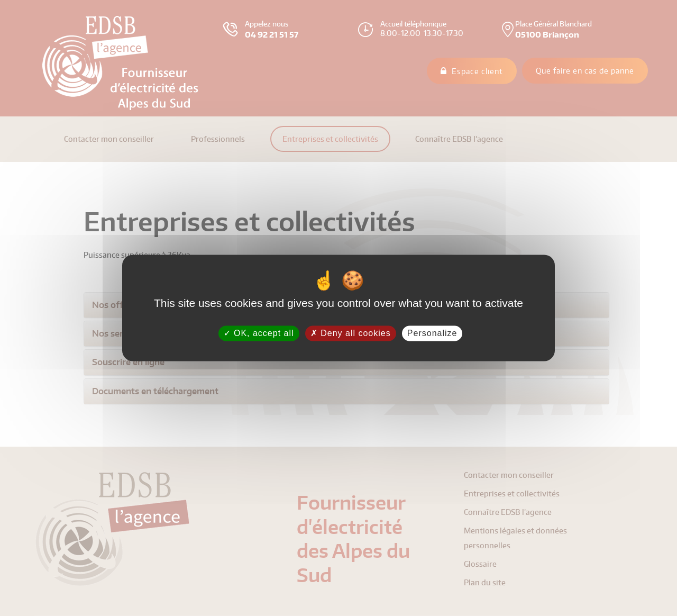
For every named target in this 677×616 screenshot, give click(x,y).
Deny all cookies (351, 333)
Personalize (432, 333)
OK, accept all (259, 333)
